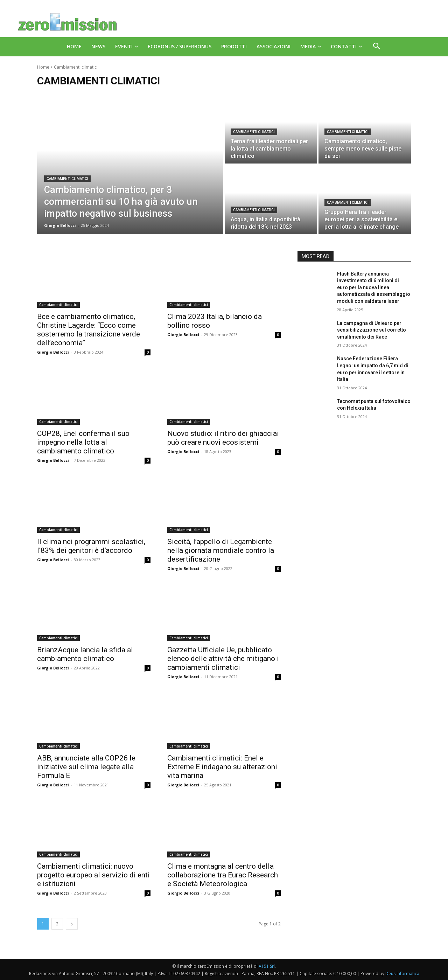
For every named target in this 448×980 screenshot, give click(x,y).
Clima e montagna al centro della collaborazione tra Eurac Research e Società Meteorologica (223, 875)
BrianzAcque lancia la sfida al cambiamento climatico (85, 654)
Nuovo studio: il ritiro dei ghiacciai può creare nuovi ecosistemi (223, 438)
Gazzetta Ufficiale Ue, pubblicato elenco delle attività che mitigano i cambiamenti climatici (223, 659)
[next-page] (72, 924)
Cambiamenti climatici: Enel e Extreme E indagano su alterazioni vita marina (222, 767)
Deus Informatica (402, 974)
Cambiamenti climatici (67, 179)
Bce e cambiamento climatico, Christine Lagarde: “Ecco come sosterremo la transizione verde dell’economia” (89, 330)
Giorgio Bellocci (53, 352)
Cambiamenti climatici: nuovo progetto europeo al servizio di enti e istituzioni (93, 875)
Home (43, 67)
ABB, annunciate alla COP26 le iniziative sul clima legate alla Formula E (86, 767)
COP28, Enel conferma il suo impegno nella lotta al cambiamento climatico (83, 442)
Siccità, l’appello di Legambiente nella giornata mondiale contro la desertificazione (221, 550)
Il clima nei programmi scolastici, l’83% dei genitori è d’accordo (91, 546)
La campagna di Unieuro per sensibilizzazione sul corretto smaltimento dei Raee (372, 330)
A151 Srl (267, 966)
